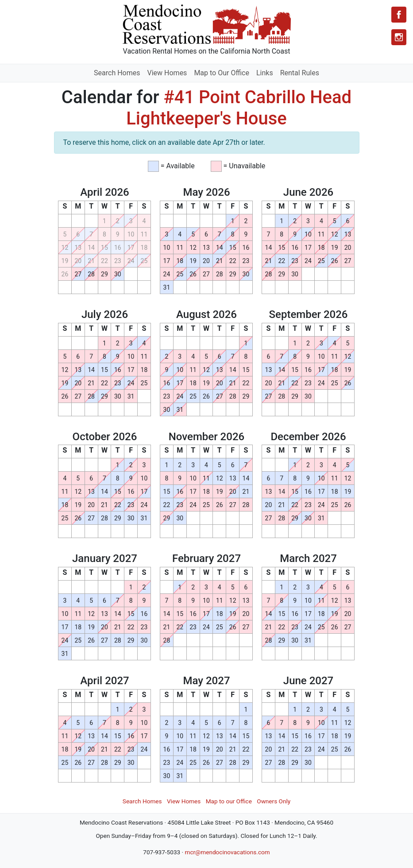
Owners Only (274, 801)
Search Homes (117, 73)
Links (265, 73)
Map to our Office (229, 801)
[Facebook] (399, 15)
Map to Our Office (222, 73)
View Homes (167, 73)
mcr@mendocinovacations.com (227, 852)
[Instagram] (399, 37)
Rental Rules (300, 73)
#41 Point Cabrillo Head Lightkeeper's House (239, 108)
